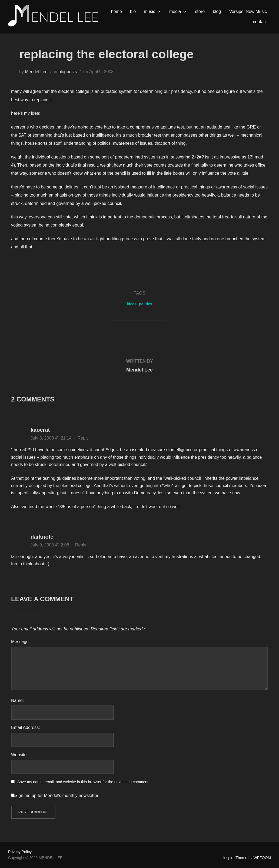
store (200, 11)
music (152, 12)
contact (260, 22)
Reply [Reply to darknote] (81, 545)
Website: (19, 755)
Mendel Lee (36, 72)
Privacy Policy (20, 852)
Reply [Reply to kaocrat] (83, 438)
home (117, 11)
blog (217, 11)
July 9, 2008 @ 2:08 (50, 545)
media (178, 12)
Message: (20, 642)
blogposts (68, 72)
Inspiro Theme (235, 858)
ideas (132, 304)
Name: (17, 700)
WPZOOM (262, 858)
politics (146, 304)
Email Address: (26, 727)
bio (133, 11)
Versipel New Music (248, 11)
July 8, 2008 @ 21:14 (52, 438)
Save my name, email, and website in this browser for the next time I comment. (83, 782)
